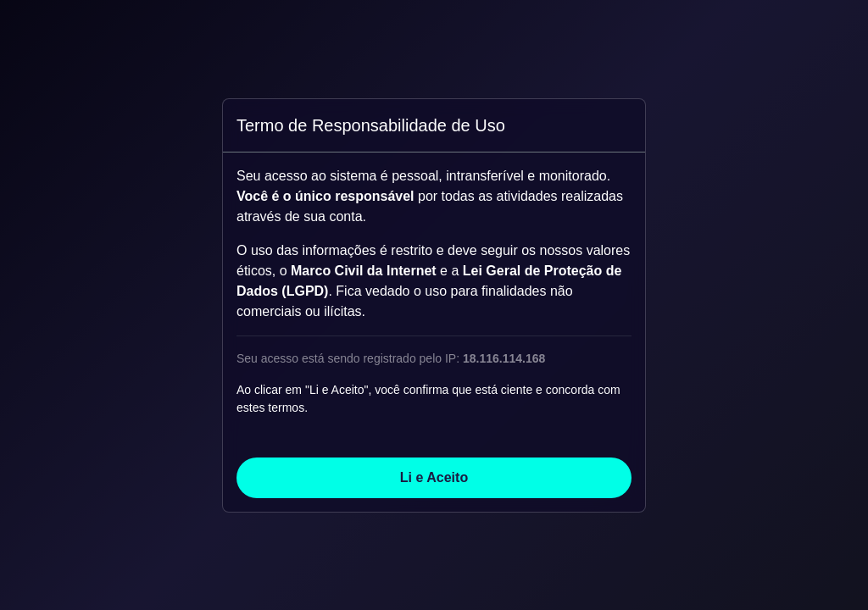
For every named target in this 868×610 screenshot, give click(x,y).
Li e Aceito (434, 477)
